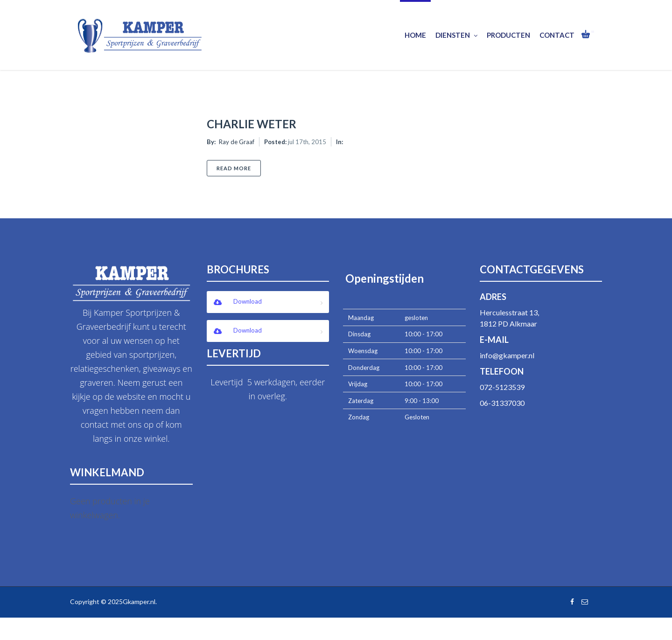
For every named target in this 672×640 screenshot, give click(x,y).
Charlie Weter (252, 124)
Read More (239, 168)
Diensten (456, 35)
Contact (557, 35)
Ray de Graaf (237, 142)
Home (415, 35)
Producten (508, 35)
